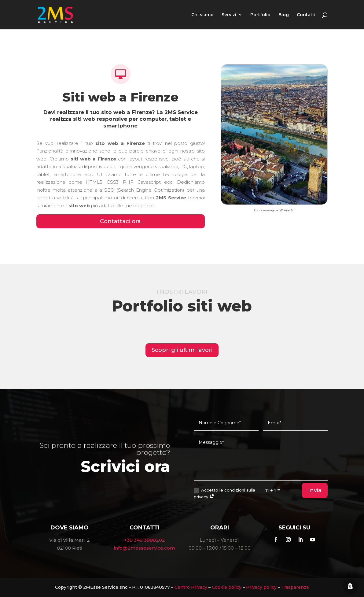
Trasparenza (295, 587)
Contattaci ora (120, 221)
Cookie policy (227, 587)
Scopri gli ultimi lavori (182, 350)
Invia (315, 490)
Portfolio (260, 15)
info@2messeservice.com (144, 548)
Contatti (306, 15)
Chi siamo (202, 15)
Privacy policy (261, 587)
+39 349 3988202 (145, 540)
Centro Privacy (191, 587)
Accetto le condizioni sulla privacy (224, 493)
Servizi (229, 15)
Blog (284, 15)
